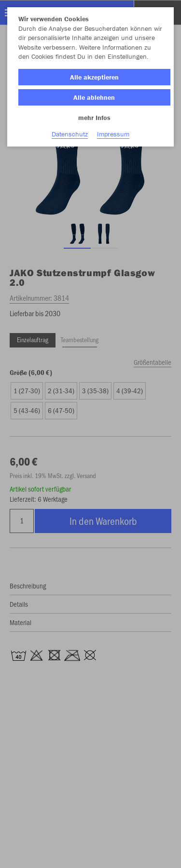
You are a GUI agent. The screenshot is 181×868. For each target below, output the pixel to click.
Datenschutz (70, 134)
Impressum (113, 134)
